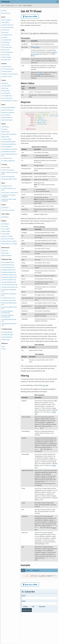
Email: (24, 600)
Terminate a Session (7, 71)
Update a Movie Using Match (9, 134)
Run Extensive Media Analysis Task (9, 304)
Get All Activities (6, 42)
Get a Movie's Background (8, 161)
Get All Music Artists (7, 186)
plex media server (10, 6)
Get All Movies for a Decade (8, 152)
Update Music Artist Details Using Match (8, 196)
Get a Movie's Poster (7, 158)
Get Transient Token (7, 47)
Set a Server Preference (7, 27)
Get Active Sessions (6, 67)
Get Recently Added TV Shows (9, 179)
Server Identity (5, 22)
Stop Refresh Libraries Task (8, 300)
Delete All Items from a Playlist (9, 244)
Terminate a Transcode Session (10, 74)
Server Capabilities (6, 20)
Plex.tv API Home (6, 13)
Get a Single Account (7, 35)
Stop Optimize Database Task (9, 277)
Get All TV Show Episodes (8, 177)
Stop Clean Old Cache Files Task (10, 287)
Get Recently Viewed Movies (9, 144)
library (20, 6)
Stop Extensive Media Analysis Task (9, 308)
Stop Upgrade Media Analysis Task (9, 324)
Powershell (36, 569)
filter (41, 72)
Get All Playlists (5, 224)
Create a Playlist (6, 229)
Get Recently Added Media (8, 108)
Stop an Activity (5, 45)
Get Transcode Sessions (8, 69)
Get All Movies (5, 127)
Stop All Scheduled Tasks (8, 267)
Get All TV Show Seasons (8, 170)
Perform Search (5, 50)
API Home (4, 11)
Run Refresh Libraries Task (8, 298)
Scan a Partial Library (7, 98)
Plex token (36, 47)
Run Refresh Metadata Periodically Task (7, 312)
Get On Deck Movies (7, 147)
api (16, 6)
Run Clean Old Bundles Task (9, 280)
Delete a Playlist (5, 234)
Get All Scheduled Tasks (8, 262)
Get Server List (5, 30)
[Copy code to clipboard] (54, 112)
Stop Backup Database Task (9, 272)
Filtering (38, 74)
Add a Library (5, 88)
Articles (25, 605)
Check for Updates (6, 57)
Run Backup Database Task (8, 270)
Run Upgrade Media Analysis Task (9, 320)
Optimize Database (6, 256)
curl (23, 569)
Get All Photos (5, 208)
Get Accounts (5, 32)
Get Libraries (5, 83)
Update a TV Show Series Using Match (9, 173)
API (33, 605)
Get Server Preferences (7, 25)
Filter (44, 385)
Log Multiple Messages (7, 335)
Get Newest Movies (6, 139)
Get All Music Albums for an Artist (9, 189)
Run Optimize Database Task (9, 275)
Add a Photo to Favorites (8, 210)
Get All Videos (5, 217)
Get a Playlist (5, 226)
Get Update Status (6, 60)
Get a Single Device (6, 40)
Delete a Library (5, 91)
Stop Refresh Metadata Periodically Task (7, 316)
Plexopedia (6, 2)
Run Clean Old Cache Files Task (9, 285)
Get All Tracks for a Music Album (10, 193)
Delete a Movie (5, 137)
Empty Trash (5, 251)
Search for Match (6, 115)
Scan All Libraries (6, 93)
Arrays (3, 346)
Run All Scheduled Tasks (8, 265)
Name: (24, 594)
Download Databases (7, 337)
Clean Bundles (5, 253)
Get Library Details (6, 86)
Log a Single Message (7, 332)
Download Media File (7, 117)
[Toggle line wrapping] (56, 112)
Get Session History (6, 76)
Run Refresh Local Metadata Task (9, 290)
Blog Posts (42, 605)
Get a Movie (4, 129)
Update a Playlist (6, 231)
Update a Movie (5, 132)
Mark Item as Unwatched (8, 112)
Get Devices (4, 37)
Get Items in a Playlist (7, 236)
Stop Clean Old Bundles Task (9, 282)
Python (28, 569)
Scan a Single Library (7, 96)
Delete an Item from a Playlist (9, 241)
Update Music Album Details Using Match (9, 200)
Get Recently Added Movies (8, 142)
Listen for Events (6, 55)
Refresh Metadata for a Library (9, 101)
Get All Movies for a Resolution (9, 149)
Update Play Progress (7, 120)
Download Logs (5, 340)
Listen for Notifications (7, 52)
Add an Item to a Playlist (8, 239)
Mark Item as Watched (7, 110)
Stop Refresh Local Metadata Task (9, 295)
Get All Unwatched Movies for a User (9, 155)
